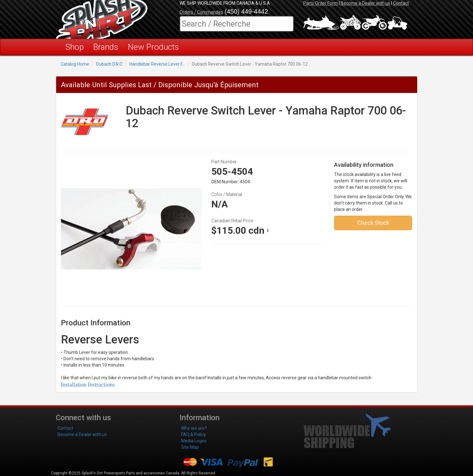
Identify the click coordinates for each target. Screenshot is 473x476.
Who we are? (194, 428)
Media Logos (194, 441)
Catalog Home (75, 64)
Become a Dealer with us (365, 3)
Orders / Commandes (201, 12)
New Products (153, 47)
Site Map (190, 447)
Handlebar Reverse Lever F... (157, 64)
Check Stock (373, 223)
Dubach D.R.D (109, 64)
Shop (75, 47)
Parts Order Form (321, 3)
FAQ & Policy (194, 434)
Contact (401, 3)
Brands (106, 47)
